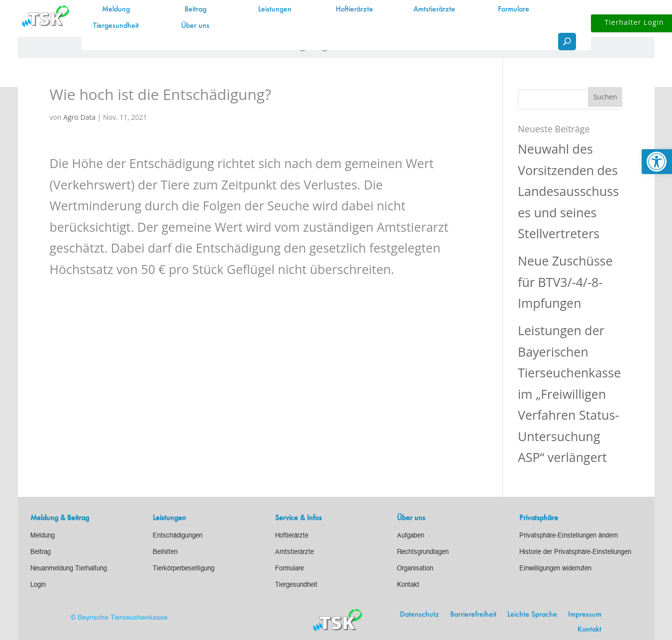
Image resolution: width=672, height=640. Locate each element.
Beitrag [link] (195, 9)
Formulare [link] (514, 9)
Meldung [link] (116, 9)
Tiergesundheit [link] (116, 26)
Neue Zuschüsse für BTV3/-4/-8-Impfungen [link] (565, 282)
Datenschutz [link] (420, 615)
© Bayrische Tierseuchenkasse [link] (119, 618)
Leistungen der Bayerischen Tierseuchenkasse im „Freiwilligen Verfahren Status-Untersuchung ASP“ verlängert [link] (569, 394)
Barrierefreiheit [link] (473, 615)
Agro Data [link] (79, 117)
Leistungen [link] (275, 9)
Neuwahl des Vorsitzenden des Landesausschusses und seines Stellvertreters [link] (568, 191)
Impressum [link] (585, 615)
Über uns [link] (195, 26)
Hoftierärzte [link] (354, 9)
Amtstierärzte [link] (434, 9)
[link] (657, 162)
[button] (605, 97)
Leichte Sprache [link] (532, 615)
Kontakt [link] (589, 630)
